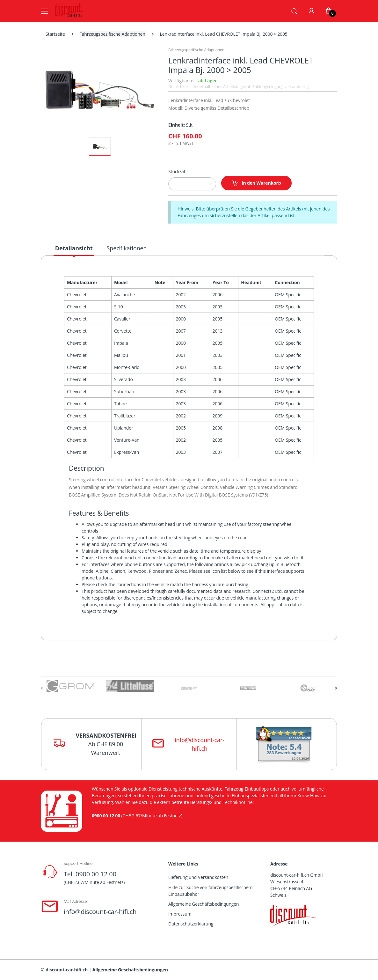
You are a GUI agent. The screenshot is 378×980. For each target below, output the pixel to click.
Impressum (180, 914)
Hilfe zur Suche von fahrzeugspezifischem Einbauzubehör (211, 891)
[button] (294, 11)
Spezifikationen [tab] (127, 248)
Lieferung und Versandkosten (198, 877)
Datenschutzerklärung (191, 924)
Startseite (55, 34)
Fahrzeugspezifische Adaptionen (113, 34)
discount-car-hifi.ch (67, 970)
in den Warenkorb (256, 183)
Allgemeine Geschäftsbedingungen (204, 904)
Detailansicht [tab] (74, 248)
